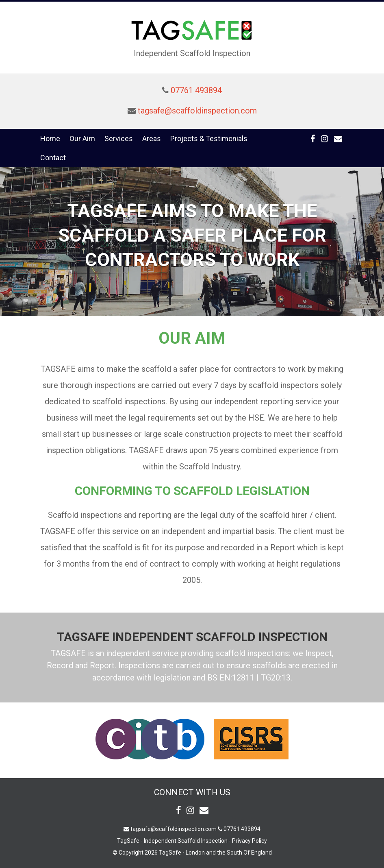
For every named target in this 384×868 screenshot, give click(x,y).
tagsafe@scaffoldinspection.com (197, 111)
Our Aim (82, 138)
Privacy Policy (249, 841)
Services (119, 138)
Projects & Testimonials (209, 138)
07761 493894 (196, 90)
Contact (53, 158)
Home (50, 138)
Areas (152, 138)
